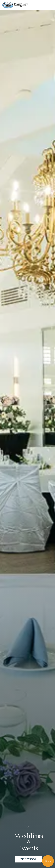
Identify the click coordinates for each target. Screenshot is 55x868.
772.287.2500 (28, 859)
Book (48, 861)
